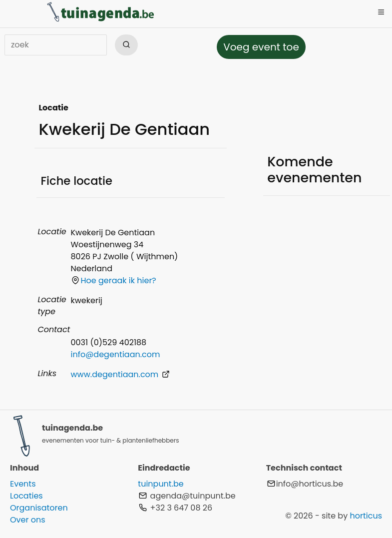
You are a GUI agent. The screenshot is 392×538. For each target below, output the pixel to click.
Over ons (28, 520)
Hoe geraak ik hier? (114, 280)
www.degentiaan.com (120, 374)
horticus (366, 516)
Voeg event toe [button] (261, 47)
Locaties (26, 496)
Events (23, 484)
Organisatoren (39, 508)
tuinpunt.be (161, 484)
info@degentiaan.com (115, 354)
